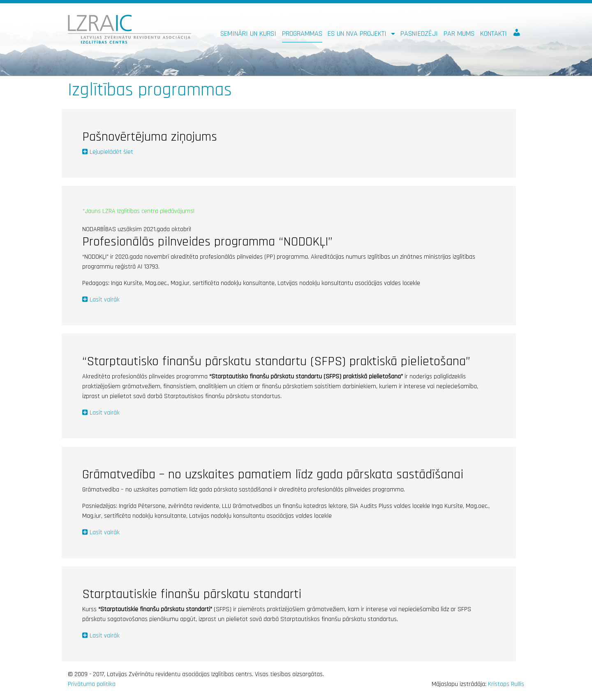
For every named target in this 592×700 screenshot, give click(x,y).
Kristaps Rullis (506, 684)
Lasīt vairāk (105, 300)
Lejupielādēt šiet (111, 152)
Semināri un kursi (248, 34)
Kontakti (494, 34)
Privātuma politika (92, 684)
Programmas (302, 34)
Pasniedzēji (419, 34)
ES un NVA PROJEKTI (358, 34)
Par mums (459, 34)
